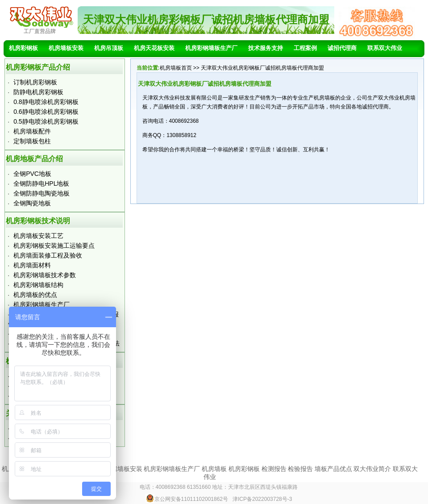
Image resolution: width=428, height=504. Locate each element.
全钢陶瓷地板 (32, 203)
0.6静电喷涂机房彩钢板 (46, 112)
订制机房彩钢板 (35, 82)
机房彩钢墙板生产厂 (42, 304)
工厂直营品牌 (40, 31)
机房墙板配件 (32, 131)
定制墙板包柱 (32, 141)
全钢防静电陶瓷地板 (42, 193)
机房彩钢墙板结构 (38, 285)
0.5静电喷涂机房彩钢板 (46, 121)
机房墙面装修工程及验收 (48, 255)
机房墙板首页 (176, 68)
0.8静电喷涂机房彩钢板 (46, 102)
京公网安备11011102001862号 (187, 499)
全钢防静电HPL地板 (41, 183)
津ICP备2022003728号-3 (262, 499)
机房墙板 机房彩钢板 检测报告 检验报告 (258, 469)
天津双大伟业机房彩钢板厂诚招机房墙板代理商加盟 (206, 19)
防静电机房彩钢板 (38, 92)
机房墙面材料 (32, 265)
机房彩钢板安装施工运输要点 (54, 246)
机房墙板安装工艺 (38, 236)
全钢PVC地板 (32, 174)
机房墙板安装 (124, 469)
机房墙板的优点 (35, 295)
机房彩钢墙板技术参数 (45, 275)
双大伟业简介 (372, 469)
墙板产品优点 (333, 469)
